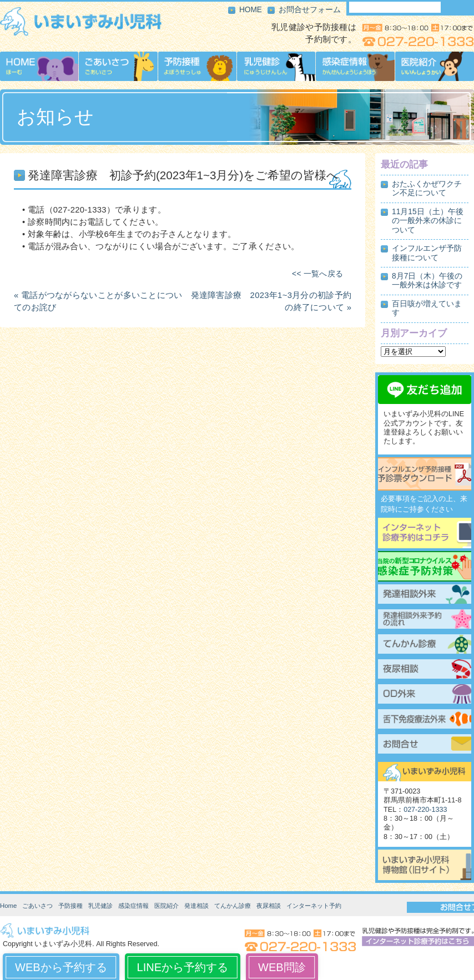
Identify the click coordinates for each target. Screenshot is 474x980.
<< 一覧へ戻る (317, 274)
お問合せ (425, 745)
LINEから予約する (183, 967)
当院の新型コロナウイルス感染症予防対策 (425, 566)
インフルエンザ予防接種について (427, 253)
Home (8, 906)
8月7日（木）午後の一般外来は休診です (427, 281)
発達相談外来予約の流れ (425, 620)
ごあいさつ (37, 906)
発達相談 (196, 906)
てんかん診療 (425, 645)
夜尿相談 (425, 670)
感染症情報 (133, 906)
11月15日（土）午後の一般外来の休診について (427, 221)
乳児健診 (100, 906)
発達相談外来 (425, 595)
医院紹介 (167, 906)
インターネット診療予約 (425, 533)
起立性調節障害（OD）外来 (425, 695)
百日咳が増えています (427, 308)
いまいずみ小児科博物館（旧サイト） (425, 865)
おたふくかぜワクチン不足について (427, 188)
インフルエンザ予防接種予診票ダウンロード (425, 474)
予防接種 (70, 906)
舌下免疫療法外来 (425, 720)
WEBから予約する (61, 967)
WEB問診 (282, 967)
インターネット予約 (314, 906)
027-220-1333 (425, 810)
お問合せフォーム (310, 10)
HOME (251, 10)
